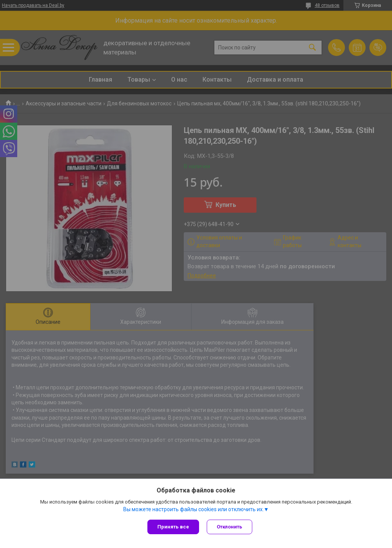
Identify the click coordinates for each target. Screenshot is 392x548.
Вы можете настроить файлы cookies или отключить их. (194, 509)
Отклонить (229, 527)
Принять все (173, 527)
